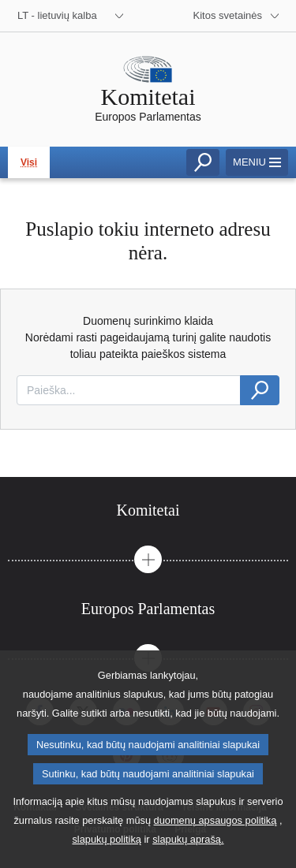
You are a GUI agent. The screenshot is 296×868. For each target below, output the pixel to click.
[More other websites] (237, 16)
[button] (148, 559)
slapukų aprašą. (188, 845)
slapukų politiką (107, 845)
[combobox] (129, 390)
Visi (29, 162)
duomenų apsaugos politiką (215, 826)
